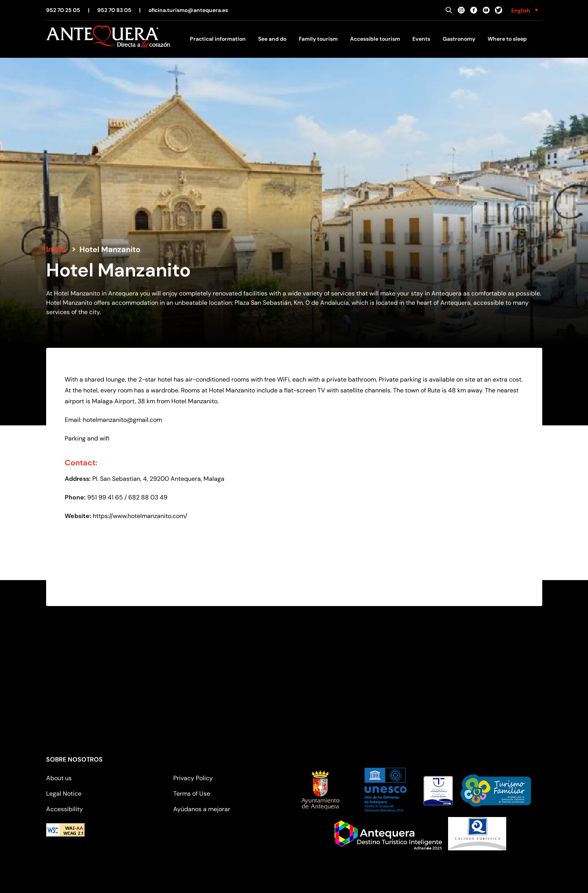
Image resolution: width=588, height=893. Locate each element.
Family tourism (318, 39)
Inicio (56, 249)
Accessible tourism (375, 39)
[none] (525, 10)
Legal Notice (64, 794)
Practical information (218, 39)
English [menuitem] (521, 10)
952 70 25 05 (63, 10)
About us (59, 778)
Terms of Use (192, 794)
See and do (272, 39)
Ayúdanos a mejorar (202, 809)
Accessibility (65, 809)
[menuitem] (525, 10)
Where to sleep (507, 39)
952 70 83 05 (114, 10)
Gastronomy (459, 39)
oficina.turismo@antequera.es (188, 10)
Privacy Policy (193, 778)
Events (421, 39)
